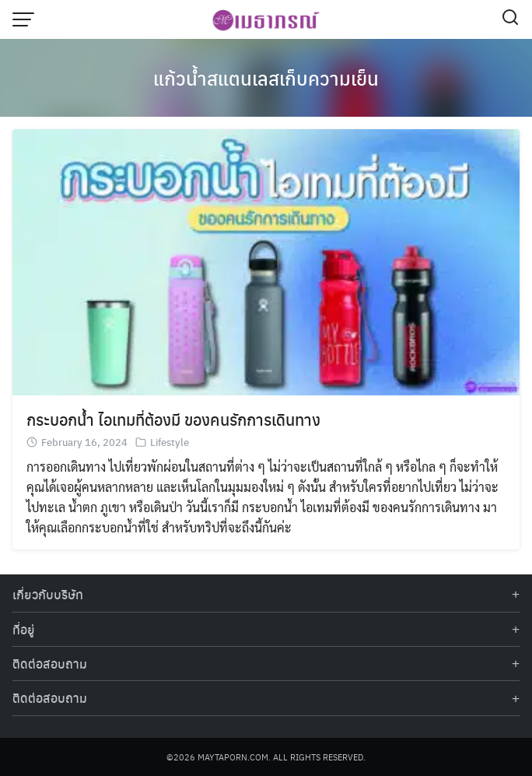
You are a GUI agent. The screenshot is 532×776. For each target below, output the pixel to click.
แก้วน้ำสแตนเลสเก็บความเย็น (266, 78)
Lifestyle (170, 442)
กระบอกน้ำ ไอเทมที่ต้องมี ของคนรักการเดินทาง (173, 419)
